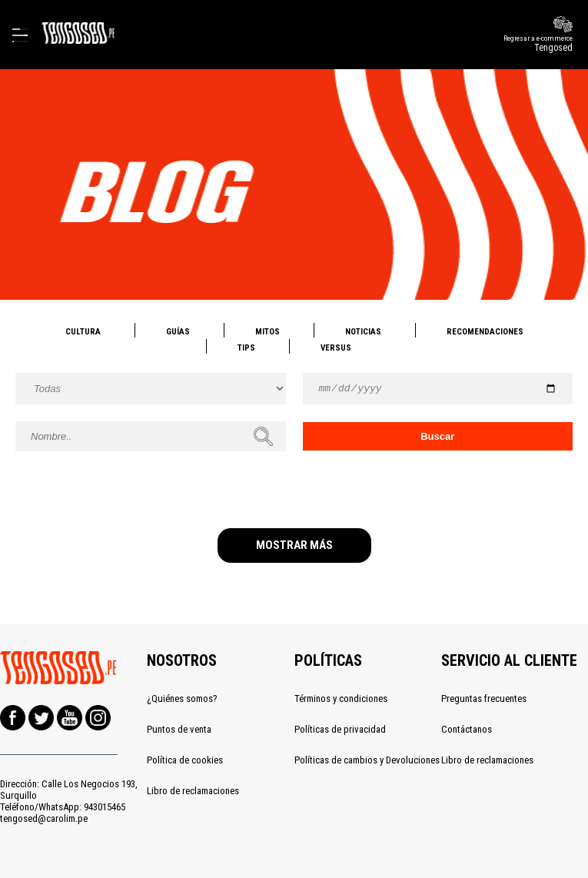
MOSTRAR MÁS (294, 545)
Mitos (267, 332)
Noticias (363, 332)
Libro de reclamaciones (193, 791)
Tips (246, 348)
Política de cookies (185, 760)
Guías (178, 332)
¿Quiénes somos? (182, 698)
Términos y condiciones (341, 698)
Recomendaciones (485, 332)
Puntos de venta (179, 729)
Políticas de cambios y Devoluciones (367, 760)
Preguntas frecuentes (484, 698)
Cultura (83, 332)
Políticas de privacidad (340, 729)
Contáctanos (467, 729)
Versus (336, 348)
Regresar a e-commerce (490, 43)
